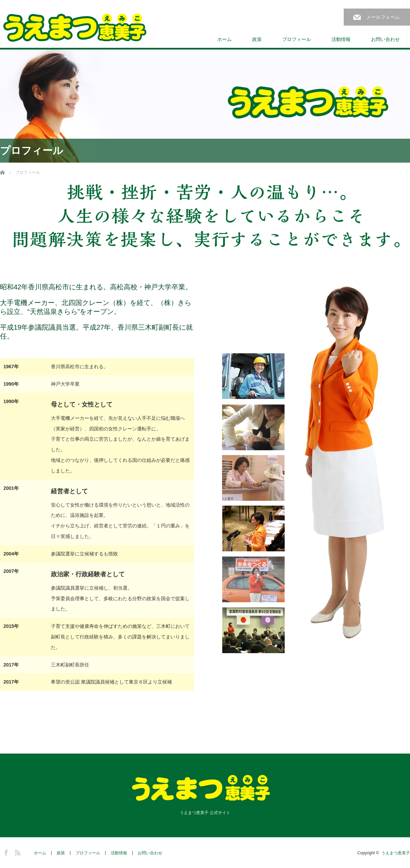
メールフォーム (383, 17)
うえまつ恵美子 (396, 853)
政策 (257, 39)
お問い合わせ (385, 39)
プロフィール (297, 39)
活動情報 (341, 39)
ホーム (224, 39)
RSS (17, 852)
